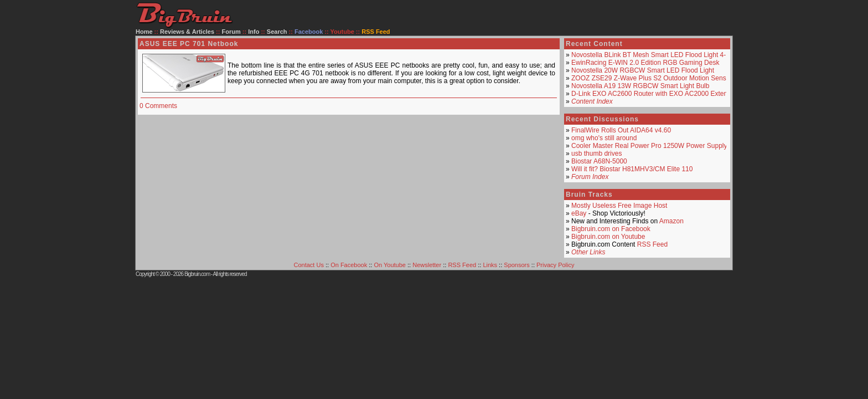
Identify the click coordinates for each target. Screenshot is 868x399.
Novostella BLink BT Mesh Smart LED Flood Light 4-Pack (656, 55)
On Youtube (390, 265)
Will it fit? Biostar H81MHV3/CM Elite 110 (632, 169)
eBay (579, 213)
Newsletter (427, 265)
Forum (231, 32)
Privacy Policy (555, 265)
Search (277, 32)
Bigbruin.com (197, 274)
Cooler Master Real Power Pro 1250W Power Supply (649, 146)
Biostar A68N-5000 (599, 161)
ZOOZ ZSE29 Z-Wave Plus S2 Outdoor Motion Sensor (652, 78)
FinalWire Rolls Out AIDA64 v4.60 (621, 130)
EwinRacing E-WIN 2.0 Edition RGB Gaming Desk (645, 63)
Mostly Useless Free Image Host (619, 206)
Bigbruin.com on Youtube (608, 237)
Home (144, 32)
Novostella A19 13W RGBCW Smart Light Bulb (640, 86)
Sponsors (516, 265)
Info (254, 32)
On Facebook (349, 265)
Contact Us (309, 265)
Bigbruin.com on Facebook (611, 229)
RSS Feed (652, 244)
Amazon (671, 221)
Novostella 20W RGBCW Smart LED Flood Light (643, 70)
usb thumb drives (596, 154)
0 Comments (158, 106)
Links (490, 265)
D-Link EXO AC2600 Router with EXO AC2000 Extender (654, 94)
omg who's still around (604, 138)
